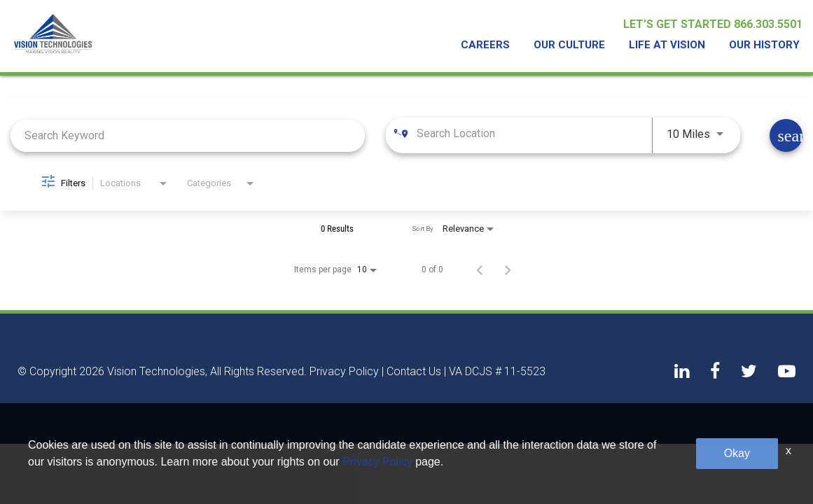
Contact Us (414, 372)
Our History (766, 46)
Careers (499, 46)
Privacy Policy (344, 372)
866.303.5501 (768, 26)
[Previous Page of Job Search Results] (480, 269)
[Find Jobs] (786, 135)
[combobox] (188, 135)
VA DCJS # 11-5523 (497, 372)
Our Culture (579, 46)
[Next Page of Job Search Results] (508, 269)
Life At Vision (673, 46)
